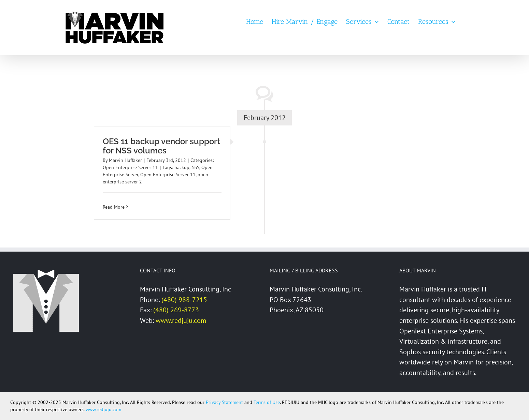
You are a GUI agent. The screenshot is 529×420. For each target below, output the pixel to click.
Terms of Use (267, 402)
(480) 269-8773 (176, 310)
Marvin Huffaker (125, 160)
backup (182, 167)
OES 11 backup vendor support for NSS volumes (161, 146)
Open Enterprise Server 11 (130, 167)
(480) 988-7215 (184, 300)
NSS (195, 167)
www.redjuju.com (181, 320)
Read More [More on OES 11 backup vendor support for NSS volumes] (114, 207)
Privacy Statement (224, 402)
